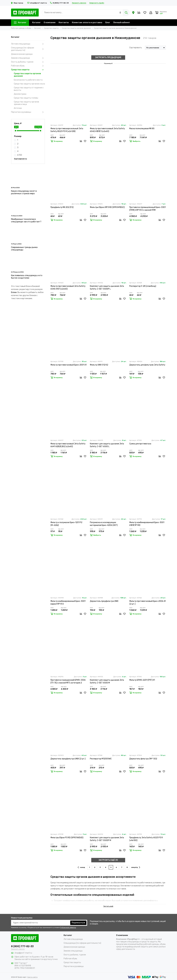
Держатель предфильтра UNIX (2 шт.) (68, 759)
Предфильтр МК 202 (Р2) (62, 207)
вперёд (136, 867)
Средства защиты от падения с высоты (29, 89)
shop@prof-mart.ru (37, 3)
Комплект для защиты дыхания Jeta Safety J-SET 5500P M (107, 839)
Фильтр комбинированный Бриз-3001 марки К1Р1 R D (68, 603)
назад (81, 867)
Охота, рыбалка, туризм (28, 62)
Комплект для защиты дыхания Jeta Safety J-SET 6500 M (107, 681)
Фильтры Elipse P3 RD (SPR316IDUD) (67, 838)
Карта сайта (32, 977)
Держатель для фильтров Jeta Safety (147, 365)
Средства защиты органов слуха (29, 84)
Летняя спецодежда (28, 44)
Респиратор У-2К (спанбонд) (143, 286)
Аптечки (18, 108)
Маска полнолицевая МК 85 (142, 129)
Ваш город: (18, 3)
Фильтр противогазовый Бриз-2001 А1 (69, 365)
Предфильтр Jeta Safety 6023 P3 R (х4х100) (146, 839)
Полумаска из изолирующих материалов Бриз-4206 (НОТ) (104, 524)
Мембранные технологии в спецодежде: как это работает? (26, 220)
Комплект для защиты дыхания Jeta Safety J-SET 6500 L (107, 445)
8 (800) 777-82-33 (59, 3)
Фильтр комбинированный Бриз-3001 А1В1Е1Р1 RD (147, 524)
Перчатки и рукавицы (28, 112)
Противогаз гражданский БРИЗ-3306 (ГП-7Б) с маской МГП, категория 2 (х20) (68, 682)
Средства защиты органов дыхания (27, 75)
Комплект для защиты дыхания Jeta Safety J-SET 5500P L (107, 288)
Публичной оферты (68, 927)
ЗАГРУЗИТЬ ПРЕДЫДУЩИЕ (108, 57)
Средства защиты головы (26, 98)
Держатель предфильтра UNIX (104, 601)
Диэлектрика (20, 94)
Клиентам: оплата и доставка (87, 23)
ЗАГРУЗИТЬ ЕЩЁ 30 (108, 860)
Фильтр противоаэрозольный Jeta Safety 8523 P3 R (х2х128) (67, 130)
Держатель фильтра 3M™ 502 (143, 759)
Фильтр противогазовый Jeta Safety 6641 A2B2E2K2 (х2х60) (68, 445)
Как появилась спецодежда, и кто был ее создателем (27, 277)
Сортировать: (136, 48)
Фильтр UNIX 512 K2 (99, 365)
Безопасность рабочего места (28, 80)
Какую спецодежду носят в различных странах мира (24, 192)
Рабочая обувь (28, 66)
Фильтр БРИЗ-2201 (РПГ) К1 (142, 680)
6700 (20, 155)
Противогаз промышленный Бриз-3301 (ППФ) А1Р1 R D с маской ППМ (147, 209)
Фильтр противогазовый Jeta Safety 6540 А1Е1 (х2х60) (68, 288)
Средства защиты (28, 70)
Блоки (14, 292)
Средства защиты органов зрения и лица (26, 103)
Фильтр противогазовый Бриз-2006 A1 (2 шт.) (147, 603)
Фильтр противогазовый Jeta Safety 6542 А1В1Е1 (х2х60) (107, 130)
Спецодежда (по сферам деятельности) (28, 49)
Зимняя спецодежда (28, 58)
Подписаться (78, 923)
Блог (108, 23)
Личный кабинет (122, 23)
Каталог (20, 23)
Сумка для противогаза (140, 444)
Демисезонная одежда (22, 54)
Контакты (64, 23)
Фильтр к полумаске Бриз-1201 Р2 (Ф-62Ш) (66, 524)
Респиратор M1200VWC (101, 759)
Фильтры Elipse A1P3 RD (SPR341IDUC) (107, 207)
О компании (50, 23)
